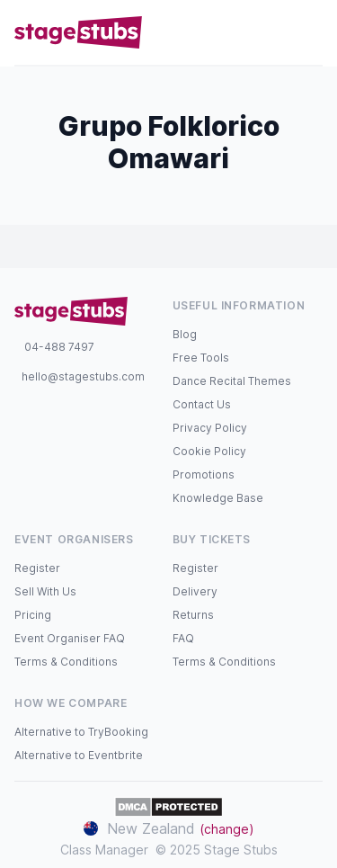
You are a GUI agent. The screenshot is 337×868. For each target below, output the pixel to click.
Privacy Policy (210, 428)
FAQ (183, 638)
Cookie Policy (209, 451)
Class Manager (104, 850)
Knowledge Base (218, 498)
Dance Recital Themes (232, 381)
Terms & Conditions (66, 662)
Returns (193, 615)
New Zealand (169, 828)
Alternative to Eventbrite (79, 755)
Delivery (195, 591)
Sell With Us (45, 591)
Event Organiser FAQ (70, 638)
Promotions (204, 474)
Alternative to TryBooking (81, 732)
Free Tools (201, 358)
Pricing (33, 615)
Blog (185, 334)
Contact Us (202, 404)
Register (37, 568)
